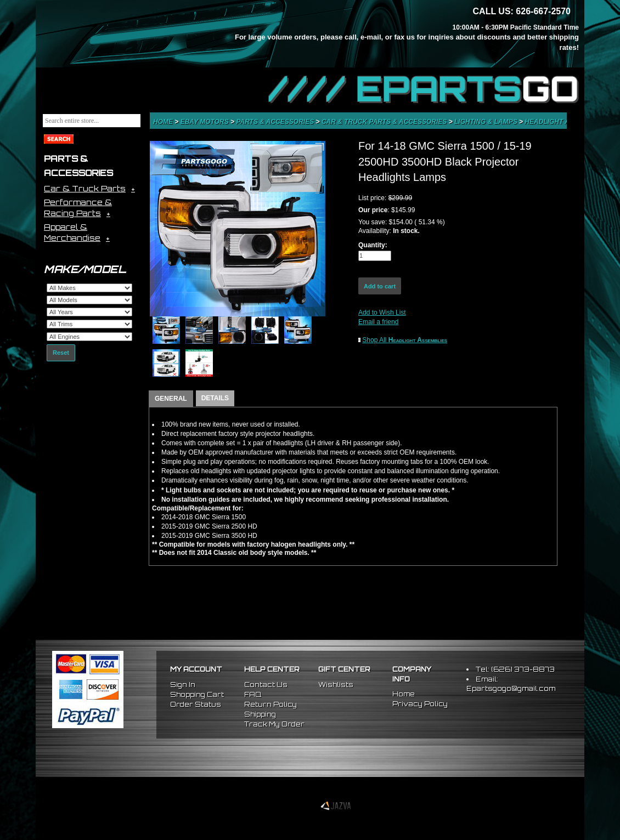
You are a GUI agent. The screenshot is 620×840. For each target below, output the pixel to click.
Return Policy (270, 704)
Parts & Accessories (276, 122)
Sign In (183, 685)
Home (164, 122)
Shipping (260, 714)
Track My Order (274, 724)
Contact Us (266, 685)
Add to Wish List (382, 313)
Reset (61, 353)
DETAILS (215, 398)
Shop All (405, 340)
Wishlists (336, 685)
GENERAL (171, 399)
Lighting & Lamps (487, 122)
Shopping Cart (197, 694)
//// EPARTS (424, 89)
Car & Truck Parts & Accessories (385, 122)
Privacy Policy (420, 704)
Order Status (196, 704)
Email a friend (378, 322)
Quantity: (373, 245)
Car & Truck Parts (85, 188)
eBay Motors (205, 122)
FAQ (253, 694)
